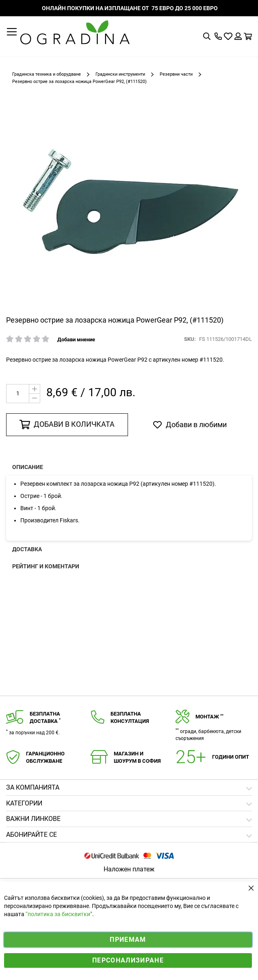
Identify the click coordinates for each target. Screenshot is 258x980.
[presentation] (129, 467)
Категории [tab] (24, 803)
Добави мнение (76, 339)
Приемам (128, 940)
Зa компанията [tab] (33, 787)
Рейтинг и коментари (46, 566)
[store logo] (75, 32)
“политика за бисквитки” (59, 914)
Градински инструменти (120, 74)
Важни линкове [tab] (33, 819)
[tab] (129, 835)
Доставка (27, 549)
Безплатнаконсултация (130, 718)
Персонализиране (128, 960)
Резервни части (176, 74)
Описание (28, 467)
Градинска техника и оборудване (47, 74)
